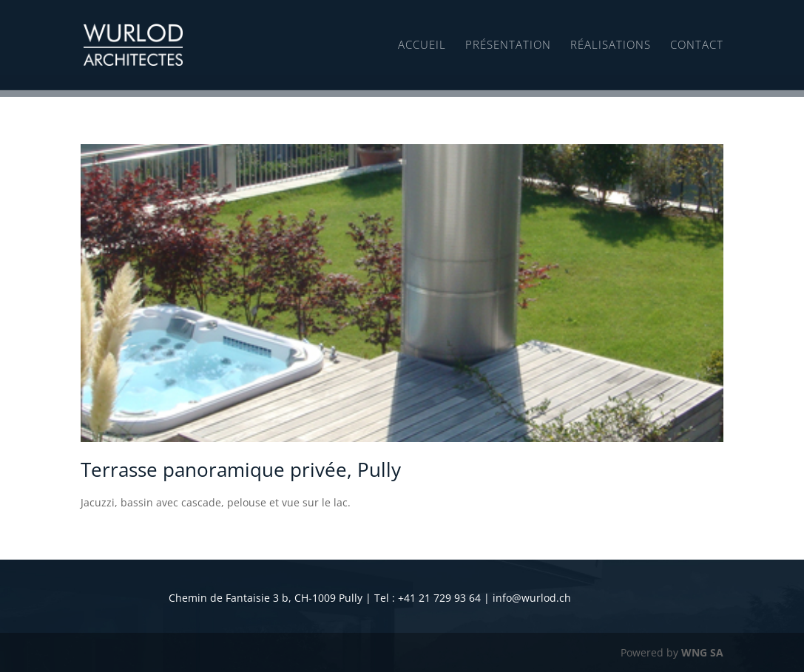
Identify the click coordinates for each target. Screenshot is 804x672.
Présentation (508, 45)
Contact (697, 45)
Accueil (422, 45)
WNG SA (702, 652)
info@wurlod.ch (532, 598)
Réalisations (611, 45)
